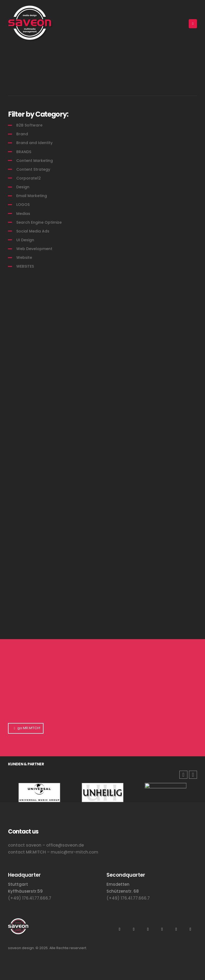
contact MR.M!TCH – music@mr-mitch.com (53, 852)
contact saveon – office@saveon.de (46, 845)
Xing (148, 929)
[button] (193, 775)
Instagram (120, 929)
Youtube (134, 929)
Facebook (190, 929)
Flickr (162, 929)
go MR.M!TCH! (26, 728)
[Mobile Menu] (193, 24)
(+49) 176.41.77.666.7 (30, 898)
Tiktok (176, 929)
